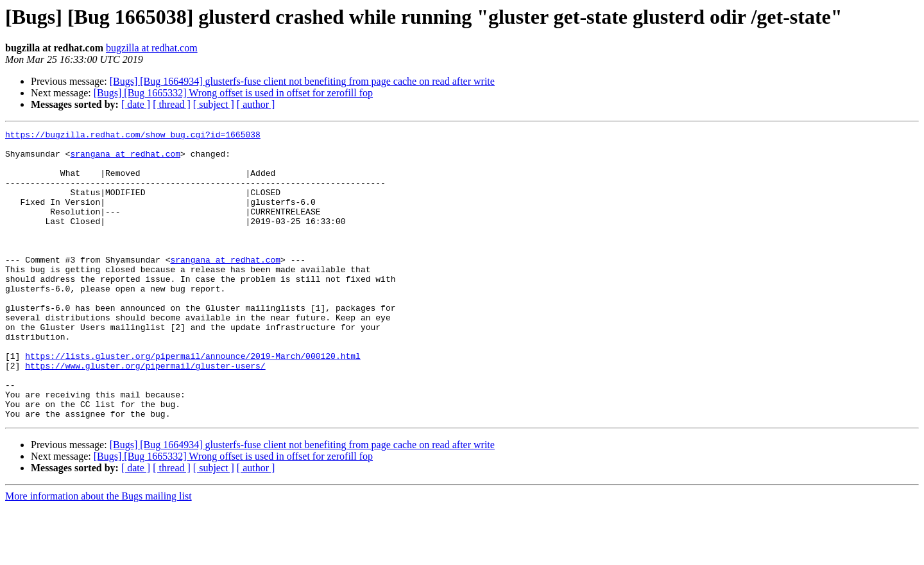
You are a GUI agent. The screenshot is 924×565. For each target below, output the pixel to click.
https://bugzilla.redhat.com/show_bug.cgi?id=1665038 (133, 136)
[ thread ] (172, 104)
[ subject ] (214, 104)
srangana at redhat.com (125, 159)
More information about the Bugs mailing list (98, 554)
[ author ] (256, 104)
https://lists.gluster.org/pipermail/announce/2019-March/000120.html (193, 402)
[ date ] (136, 104)
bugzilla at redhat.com (152, 48)
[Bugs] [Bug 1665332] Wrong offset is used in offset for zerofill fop (233, 93)
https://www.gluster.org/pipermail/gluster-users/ (145, 413)
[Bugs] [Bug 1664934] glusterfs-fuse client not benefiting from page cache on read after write (302, 81)
